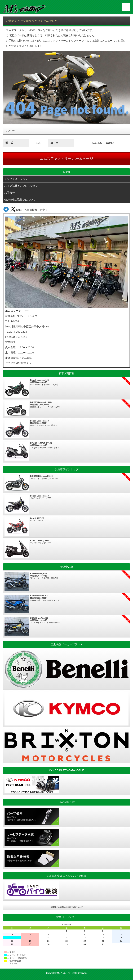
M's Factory (62, 974)
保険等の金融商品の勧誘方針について (67, 908)
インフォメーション (16, 179)
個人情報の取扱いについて (20, 201)
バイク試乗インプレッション (21, 186)
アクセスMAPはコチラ (18, 364)
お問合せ (10, 193)
